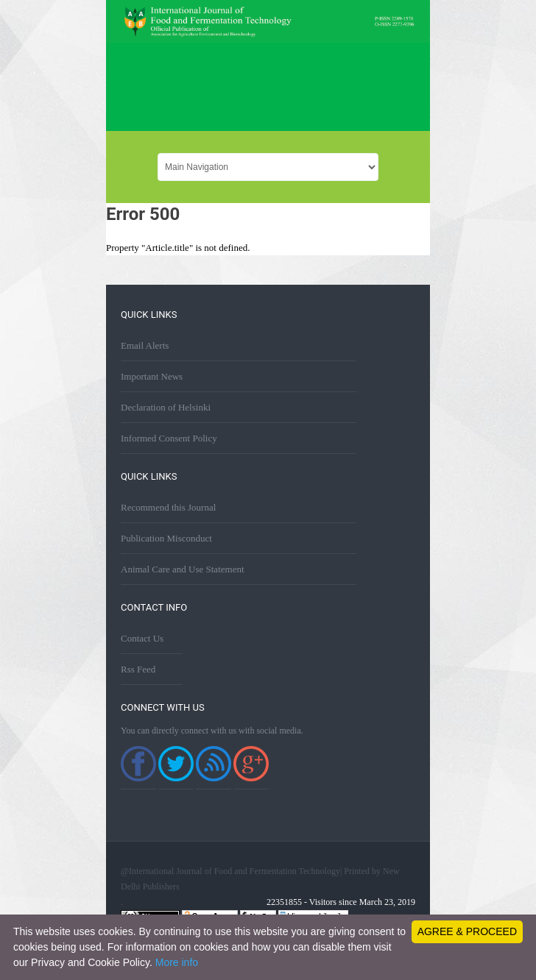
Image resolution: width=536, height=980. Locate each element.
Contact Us (142, 638)
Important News (152, 376)
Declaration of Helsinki (166, 407)
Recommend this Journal (168, 507)
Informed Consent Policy (169, 438)
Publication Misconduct (166, 538)
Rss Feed (138, 669)
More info (177, 962)
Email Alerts (145, 345)
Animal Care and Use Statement (183, 569)
